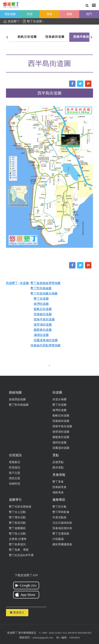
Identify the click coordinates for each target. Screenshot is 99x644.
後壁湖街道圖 (79, 37)
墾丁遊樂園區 (17, 528)
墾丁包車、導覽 (19, 550)
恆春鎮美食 (59, 487)
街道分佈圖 (59, 399)
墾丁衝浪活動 (17, 523)
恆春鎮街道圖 (20, 37)
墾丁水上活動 (17, 512)
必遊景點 (58, 462)
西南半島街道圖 (49, 37)
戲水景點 (58, 468)
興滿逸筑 (65, 146)
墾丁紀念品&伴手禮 (21, 555)
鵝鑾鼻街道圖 (43, 330)
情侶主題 (15, 478)
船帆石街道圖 (43, 309)
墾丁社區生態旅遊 (20, 507)
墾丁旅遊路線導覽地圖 (46, 283)
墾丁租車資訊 (17, 544)
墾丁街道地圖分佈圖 (44, 293)
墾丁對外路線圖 (41, 288)
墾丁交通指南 (61, 534)
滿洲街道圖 (41, 335)
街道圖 (24, 283)
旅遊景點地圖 (17, 399)
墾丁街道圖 (41, 299)
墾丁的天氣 (59, 507)
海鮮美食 (58, 492)
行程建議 (58, 539)
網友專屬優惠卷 (62, 544)
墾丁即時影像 (61, 512)
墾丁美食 (58, 482)
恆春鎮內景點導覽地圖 (46, 345)
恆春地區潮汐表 (62, 528)
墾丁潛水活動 (17, 517)
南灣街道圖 (41, 304)
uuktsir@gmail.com (43, 638)
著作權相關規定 (27, 633)
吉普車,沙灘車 (18, 539)
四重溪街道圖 (61, 448)
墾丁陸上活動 (17, 534)
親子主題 (15, 473)
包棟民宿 (15, 484)
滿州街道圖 (59, 443)
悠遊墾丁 (12, 283)
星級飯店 (15, 462)
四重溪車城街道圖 (46, 340)
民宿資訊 (15, 468)
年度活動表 (59, 517)
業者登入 (17, 613)
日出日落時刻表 (62, 523)
